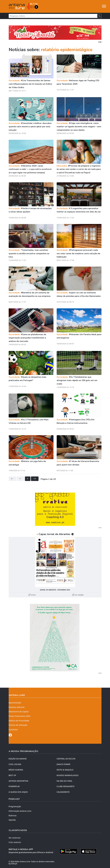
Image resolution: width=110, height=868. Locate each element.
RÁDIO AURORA (16, 770)
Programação (15, 806)
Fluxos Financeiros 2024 (20, 716)
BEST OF (12, 775)
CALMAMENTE (63, 792)
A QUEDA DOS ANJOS (18, 792)
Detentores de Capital (19, 712)
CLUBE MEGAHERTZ (66, 786)
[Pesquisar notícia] (53, 16)
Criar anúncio (15, 842)
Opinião (12, 820)
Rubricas (13, 815)
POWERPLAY (14, 786)
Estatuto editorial (17, 707)
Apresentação (15, 703)
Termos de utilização (18, 725)
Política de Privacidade (19, 721)
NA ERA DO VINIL (65, 781)
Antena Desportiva (19, 781)
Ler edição (78, 595)
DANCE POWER (63, 764)
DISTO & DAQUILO (65, 770)
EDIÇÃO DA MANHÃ (18, 759)
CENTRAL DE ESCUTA (66, 759)
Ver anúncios (15, 838)
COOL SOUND (15, 764)
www (32, 595)
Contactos (13, 730)
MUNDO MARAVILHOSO (68, 775)
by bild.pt (13, 864)
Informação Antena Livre (20, 811)
